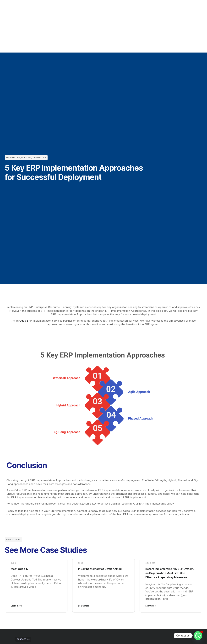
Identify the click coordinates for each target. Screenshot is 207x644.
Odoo (76, 8)
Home (40, 8)
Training (117, 8)
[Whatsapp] (198, 636)
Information (13, 158)
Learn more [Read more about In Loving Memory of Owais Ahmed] (84, 610)
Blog (13, 563)
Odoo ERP (26, 158)
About (51, 8)
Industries (90, 8)
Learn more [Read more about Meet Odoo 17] (16, 610)
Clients (64, 8)
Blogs (104, 8)
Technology (39, 158)
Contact (131, 8)
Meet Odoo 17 (21, 569)
